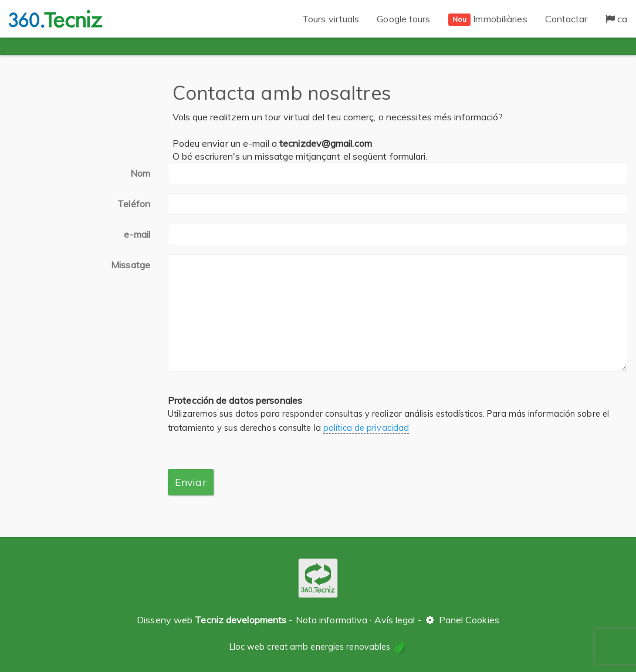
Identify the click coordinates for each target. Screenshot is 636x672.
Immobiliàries (488, 20)
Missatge (131, 265)
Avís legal (395, 620)
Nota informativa (332, 620)
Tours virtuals (331, 19)
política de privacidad (366, 428)
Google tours (403, 19)
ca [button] (616, 19)
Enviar (191, 482)
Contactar (566, 19)
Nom (140, 173)
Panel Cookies (462, 620)
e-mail (137, 234)
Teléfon (134, 204)
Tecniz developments (241, 620)
